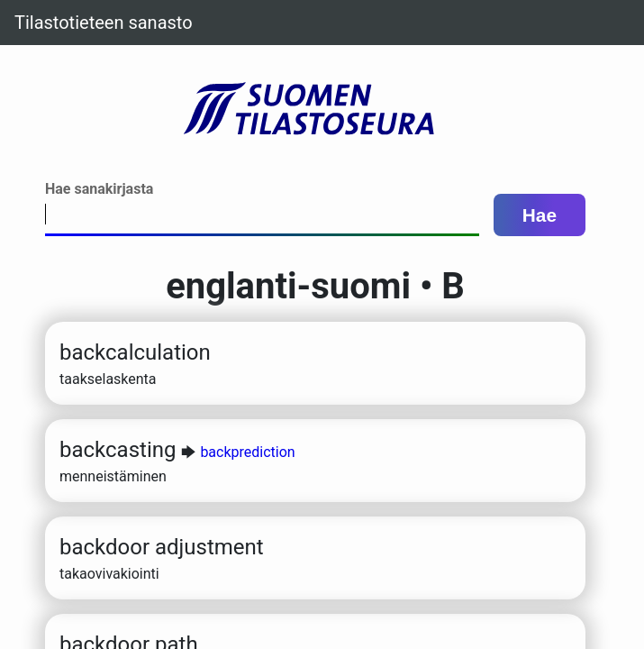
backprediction (247, 452)
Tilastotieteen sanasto (104, 23)
